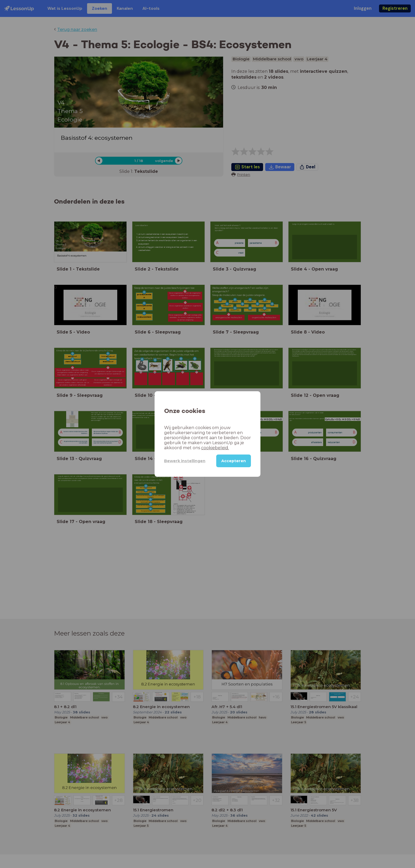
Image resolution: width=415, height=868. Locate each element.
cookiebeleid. (215, 448)
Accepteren (234, 461)
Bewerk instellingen (185, 461)
